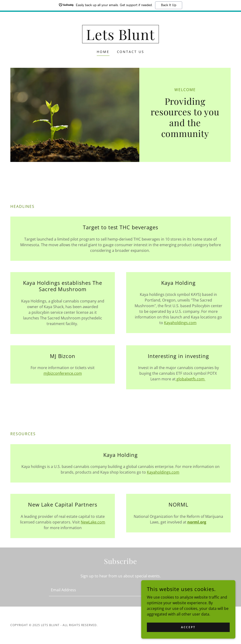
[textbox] (101, 590)
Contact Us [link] (131, 52)
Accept (188, 627)
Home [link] (103, 52)
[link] (120, 39)
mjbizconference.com (63, 373)
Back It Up (169, 5)
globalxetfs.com (191, 379)
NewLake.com (93, 522)
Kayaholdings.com (180, 323)
